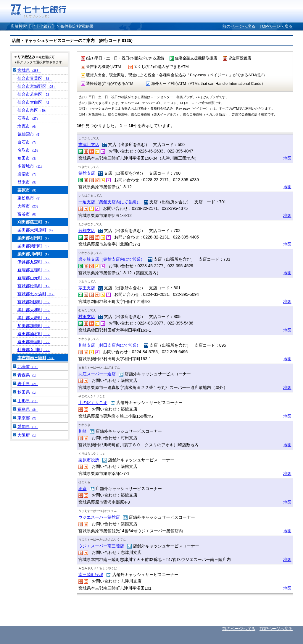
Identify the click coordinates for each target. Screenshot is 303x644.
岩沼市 (28, 174)
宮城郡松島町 (34, 286)
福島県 (28, 409)
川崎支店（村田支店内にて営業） (109, 345)
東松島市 (30, 198)
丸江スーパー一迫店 (97, 374)
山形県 (28, 401)
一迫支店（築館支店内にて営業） (109, 202)
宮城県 (29, 70)
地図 (287, 158)
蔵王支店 (87, 288)
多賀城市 (31, 166)
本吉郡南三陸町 (36, 358)
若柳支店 (87, 231)
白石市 (28, 142)
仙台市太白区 (35, 102)
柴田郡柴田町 (34, 246)
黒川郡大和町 (34, 310)
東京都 (28, 418)
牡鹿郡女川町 (34, 350)
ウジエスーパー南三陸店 (101, 546)
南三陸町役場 (91, 575)
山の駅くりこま (93, 403)
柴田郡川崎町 (34, 254)
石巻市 (29, 118)
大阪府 (28, 435)
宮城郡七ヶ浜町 (36, 294)
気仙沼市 (30, 134)
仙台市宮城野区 (37, 86)
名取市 (29, 150)
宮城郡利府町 (34, 302)
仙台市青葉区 (35, 78)
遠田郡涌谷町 (34, 334)
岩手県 (28, 384)
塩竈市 (28, 126)
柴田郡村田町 (34, 238)
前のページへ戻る (239, 26)
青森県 (28, 375)
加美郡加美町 (34, 326)
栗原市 (28, 190)
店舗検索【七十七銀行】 (33, 26)
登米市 (28, 182)
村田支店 (87, 317)
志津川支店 (89, 145)
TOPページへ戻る (276, 26)
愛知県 (28, 426)
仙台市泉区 (33, 110)
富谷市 (28, 214)
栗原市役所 (89, 460)
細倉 (83, 489)
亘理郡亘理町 (34, 270)
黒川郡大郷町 (34, 318)
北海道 (28, 366)
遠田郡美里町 (34, 342)
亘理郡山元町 (34, 278)
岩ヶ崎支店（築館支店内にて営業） (112, 259)
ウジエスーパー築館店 (99, 517)
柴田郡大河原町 (36, 230)
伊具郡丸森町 (34, 262)
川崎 (83, 431)
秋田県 (28, 392)
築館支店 (87, 173)
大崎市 (29, 206)
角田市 (28, 158)
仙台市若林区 (35, 94)
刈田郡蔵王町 (34, 222)
